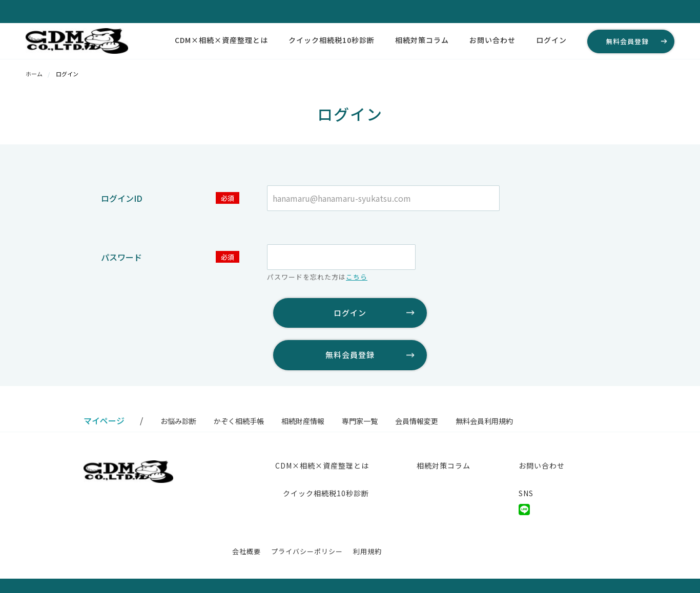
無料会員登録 (627, 41)
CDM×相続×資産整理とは (221, 40)
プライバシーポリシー (307, 551)
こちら (357, 277)
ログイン (551, 40)
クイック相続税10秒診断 (332, 40)
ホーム (34, 74)
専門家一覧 (360, 421)
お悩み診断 (178, 421)
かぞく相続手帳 (239, 421)
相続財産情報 (303, 421)
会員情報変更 (417, 421)
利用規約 (367, 551)
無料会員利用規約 (484, 421)
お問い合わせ (492, 40)
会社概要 (246, 551)
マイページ (104, 420)
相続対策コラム (422, 40)
